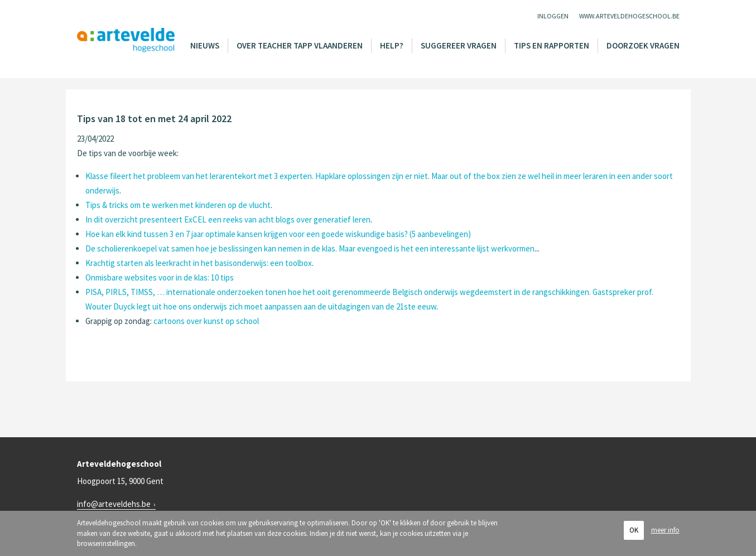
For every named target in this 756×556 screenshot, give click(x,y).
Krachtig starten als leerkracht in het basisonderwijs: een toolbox (199, 263)
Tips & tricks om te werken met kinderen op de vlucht (178, 205)
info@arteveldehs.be (114, 504)
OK (634, 530)
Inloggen (553, 16)
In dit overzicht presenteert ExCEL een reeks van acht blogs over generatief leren (228, 219)
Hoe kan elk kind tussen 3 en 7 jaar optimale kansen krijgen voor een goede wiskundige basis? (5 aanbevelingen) (278, 234)
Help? (392, 45)
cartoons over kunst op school (206, 321)
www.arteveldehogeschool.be (629, 16)
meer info (665, 530)
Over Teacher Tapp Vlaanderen (300, 45)
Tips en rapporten (552, 45)
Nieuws (205, 45)
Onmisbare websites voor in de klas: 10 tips (160, 277)
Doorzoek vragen (643, 45)
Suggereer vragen (459, 45)
